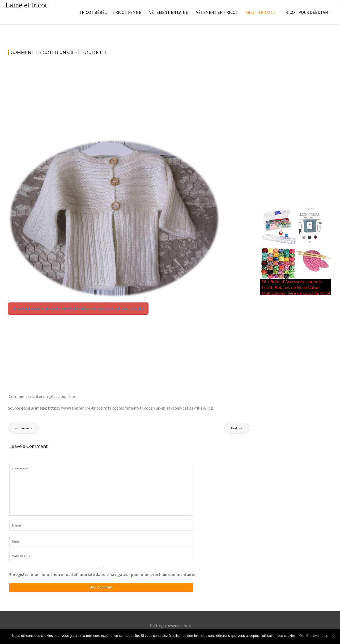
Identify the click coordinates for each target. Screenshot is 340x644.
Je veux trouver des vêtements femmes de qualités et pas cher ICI (78, 308)
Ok (301, 636)
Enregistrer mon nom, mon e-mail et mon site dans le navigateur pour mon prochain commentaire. (102, 574)
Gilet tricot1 (261, 12)
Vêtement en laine (169, 12)
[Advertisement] (129, 99)
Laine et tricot (26, 5)
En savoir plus (317, 636)
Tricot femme (127, 12)
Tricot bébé (92, 12)
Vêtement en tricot (217, 12)
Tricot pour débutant (307, 12)
